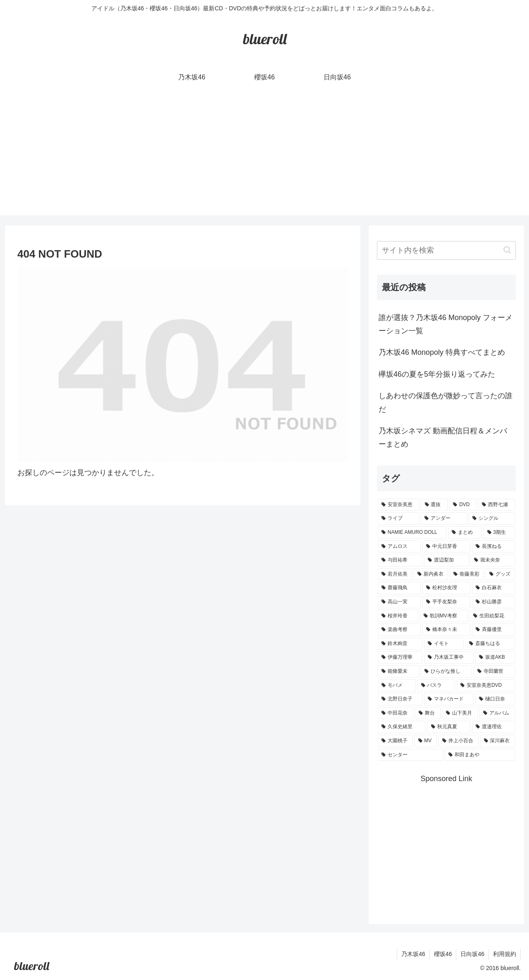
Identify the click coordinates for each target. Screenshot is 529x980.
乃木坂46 (413, 954)
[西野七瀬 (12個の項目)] (497, 505)
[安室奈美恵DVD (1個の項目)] (486, 686)
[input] (446, 250)
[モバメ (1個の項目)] (397, 686)
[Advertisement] (264, 158)
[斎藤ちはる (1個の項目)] (490, 644)
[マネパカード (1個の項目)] (449, 699)
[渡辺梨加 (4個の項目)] (446, 560)
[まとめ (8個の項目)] (465, 533)
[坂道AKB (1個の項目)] (495, 657)
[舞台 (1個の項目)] (428, 713)
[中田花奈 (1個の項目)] (396, 713)
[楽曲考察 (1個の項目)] (399, 630)
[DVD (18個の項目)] (463, 505)
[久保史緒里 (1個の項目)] (402, 727)
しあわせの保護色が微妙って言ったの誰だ (446, 402)
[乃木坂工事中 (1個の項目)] (449, 657)
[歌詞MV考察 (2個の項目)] (444, 616)
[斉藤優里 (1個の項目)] (493, 630)
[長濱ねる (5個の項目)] (493, 547)
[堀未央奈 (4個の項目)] (493, 560)
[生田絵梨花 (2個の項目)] (492, 616)
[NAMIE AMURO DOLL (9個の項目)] (412, 533)
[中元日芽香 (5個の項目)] (446, 547)
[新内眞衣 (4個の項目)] (431, 574)
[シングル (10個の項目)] (492, 519)
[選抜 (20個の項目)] (435, 505)
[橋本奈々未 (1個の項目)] (446, 630)
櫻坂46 (443, 954)
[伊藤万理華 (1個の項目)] (400, 657)
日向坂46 (472, 954)
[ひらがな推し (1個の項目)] (446, 672)
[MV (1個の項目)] (426, 741)
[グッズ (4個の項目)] (500, 574)
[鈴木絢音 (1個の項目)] (400, 644)
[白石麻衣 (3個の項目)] (493, 588)
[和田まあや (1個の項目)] (480, 755)
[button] (507, 250)
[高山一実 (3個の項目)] (399, 602)
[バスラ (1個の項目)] (436, 686)
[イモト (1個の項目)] (444, 644)
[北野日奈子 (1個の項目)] (400, 699)
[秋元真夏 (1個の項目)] (449, 727)
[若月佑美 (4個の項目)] (395, 574)
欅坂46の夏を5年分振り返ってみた (437, 374)
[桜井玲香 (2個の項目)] (398, 616)
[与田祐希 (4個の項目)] (400, 560)
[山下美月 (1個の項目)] (460, 713)
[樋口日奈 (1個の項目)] (495, 699)
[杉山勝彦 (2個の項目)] (493, 602)
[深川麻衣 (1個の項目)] (498, 741)
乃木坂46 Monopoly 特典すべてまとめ (442, 352)
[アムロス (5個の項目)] (399, 547)
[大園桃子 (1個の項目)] (395, 741)
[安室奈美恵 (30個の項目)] (399, 505)
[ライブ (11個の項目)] (398, 519)
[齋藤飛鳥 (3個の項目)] (399, 588)
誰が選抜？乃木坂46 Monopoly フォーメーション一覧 (446, 324)
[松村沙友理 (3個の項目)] (446, 588)
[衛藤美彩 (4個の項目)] (467, 574)
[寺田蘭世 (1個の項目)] (494, 672)
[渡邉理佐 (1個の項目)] (493, 727)
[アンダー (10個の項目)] (444, 519)
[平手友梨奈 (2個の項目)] (446, 602)
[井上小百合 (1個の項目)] (459, 741)
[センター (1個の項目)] (410, 755)
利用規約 (505, 954)
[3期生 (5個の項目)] (499, 533)
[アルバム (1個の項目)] (497, 713)
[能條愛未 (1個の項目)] (398, 672)
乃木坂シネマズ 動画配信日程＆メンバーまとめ (443, 437)
